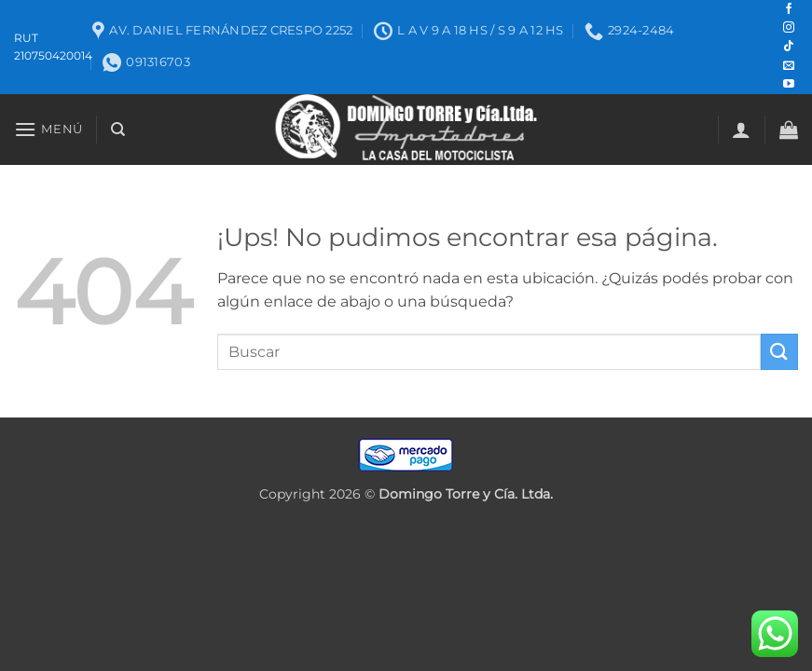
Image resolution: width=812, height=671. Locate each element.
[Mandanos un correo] (789, 66)
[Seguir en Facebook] (789, 9)
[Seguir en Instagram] (789, 28)
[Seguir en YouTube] (789, 85)
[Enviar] (779, 352)
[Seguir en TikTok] (789, 47)
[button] (48, 129)
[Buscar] (118, 130)
